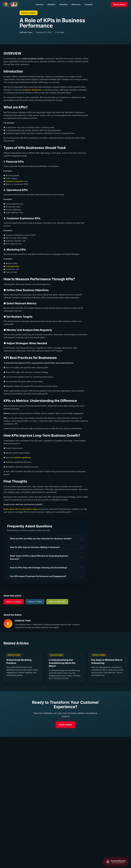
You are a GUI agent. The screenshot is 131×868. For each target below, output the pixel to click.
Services (40, 4)
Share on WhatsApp (57, 602)
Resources (76, 4)
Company (89, 4)
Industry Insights (28, 13)
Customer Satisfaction (32, 90)
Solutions (51, 4)
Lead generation (12, 266)
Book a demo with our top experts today (20, 509)
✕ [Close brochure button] (128, 856)
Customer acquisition (15, 181)
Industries (63, 4)
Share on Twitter (35, 602)
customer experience (22, 457)
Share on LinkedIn (14, 602)
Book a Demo (119, 4)
